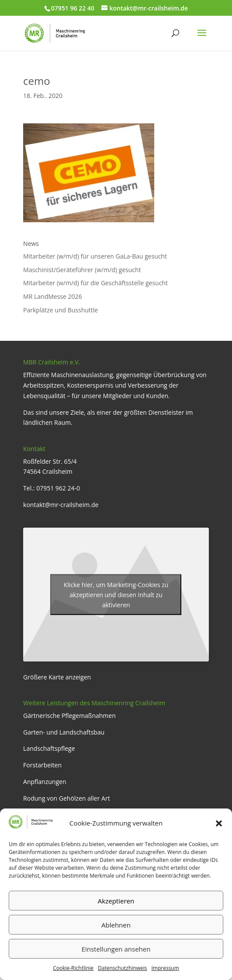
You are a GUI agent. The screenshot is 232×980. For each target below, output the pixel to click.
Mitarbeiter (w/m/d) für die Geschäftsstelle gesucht (95, 283)
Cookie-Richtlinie (73, 968)
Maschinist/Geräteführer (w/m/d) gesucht (82, 270)
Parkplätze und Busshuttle (61, 310)
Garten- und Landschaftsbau (64, 732)
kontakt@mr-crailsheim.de (61, 505)
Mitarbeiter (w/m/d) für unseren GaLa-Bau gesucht (95, 256)
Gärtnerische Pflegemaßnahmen (69, 716)
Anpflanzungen (45, 782)
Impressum (165, 968)
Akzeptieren (116, 901)
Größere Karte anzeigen (57, 677)
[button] (219, 823)
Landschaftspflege (49, 748)
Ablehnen (116, 925)
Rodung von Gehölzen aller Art (67, 798)
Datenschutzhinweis (122, 968)
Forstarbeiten (42, 765)
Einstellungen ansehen (116, 949)
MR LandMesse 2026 (52, 296)
